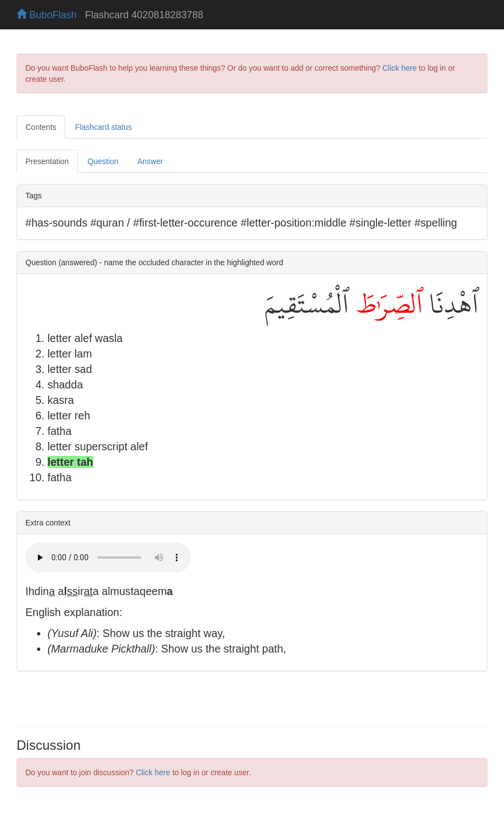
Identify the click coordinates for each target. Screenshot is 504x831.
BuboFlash (47, 15)
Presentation (47, 161)
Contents (41, 127)
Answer (150, 161)
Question (103, 161)
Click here (400, 68)
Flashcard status (104, 127)
